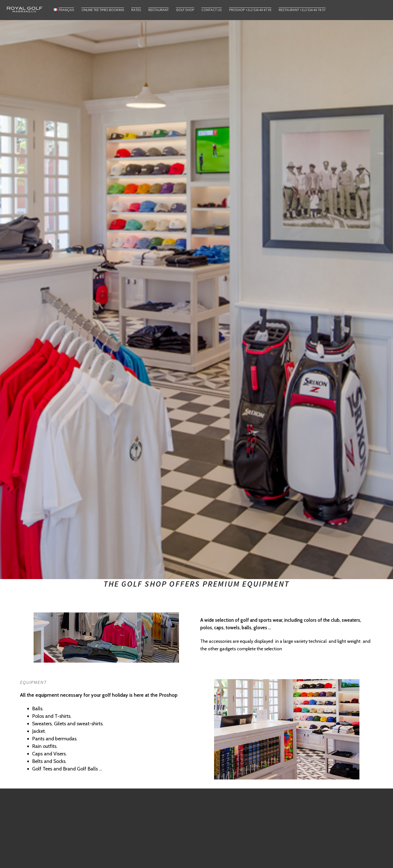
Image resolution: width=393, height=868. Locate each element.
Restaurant (159, 10)
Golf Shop (185, 10)
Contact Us (212, 10)
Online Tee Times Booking (103, 10)
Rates (136, 10)
